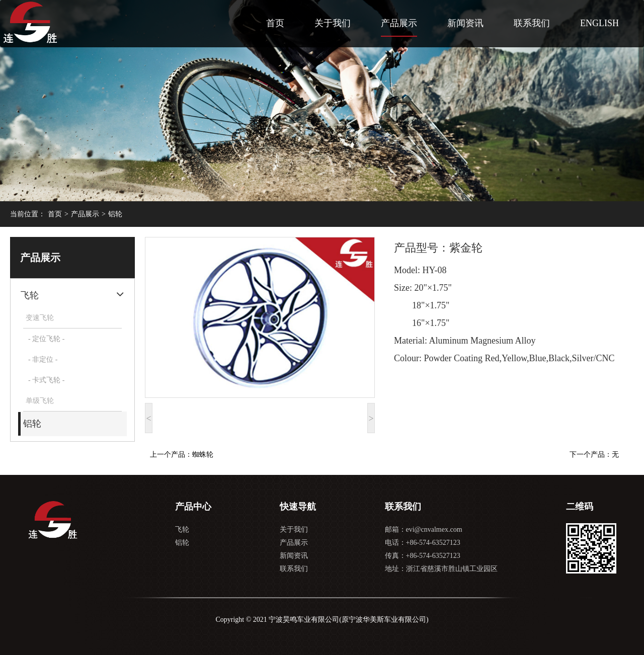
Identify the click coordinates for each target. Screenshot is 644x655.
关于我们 (333, 23)
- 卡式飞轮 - (46, 380)
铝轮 (115, 214)
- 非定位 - (43, 359)
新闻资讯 (465, 23)
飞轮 (30, 295)
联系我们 (532, 23)
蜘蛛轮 (203, 455)
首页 (275, 23)
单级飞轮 (40, 401)
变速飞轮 (40, 318)
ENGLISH (599, 23)
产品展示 (399, 23)
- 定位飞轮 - (46, 339)
